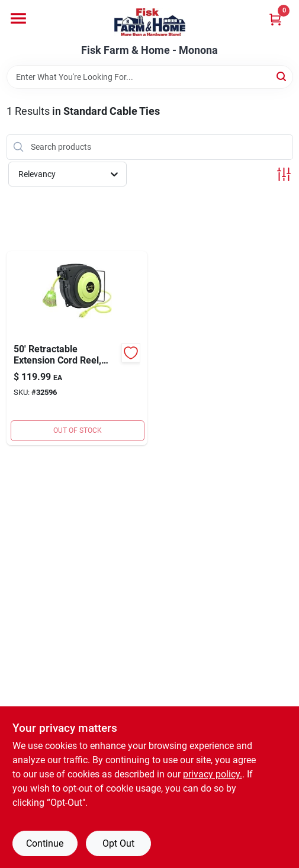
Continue (45, 843)
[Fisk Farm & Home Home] (150, 22)
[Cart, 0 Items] (275, 19)
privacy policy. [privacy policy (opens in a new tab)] (213, 774)
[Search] (282, 76)
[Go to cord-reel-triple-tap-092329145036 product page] (77, 348)
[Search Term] (150, 77)
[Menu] (18, 18)
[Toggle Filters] (284, 174)
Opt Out (118, 843)
